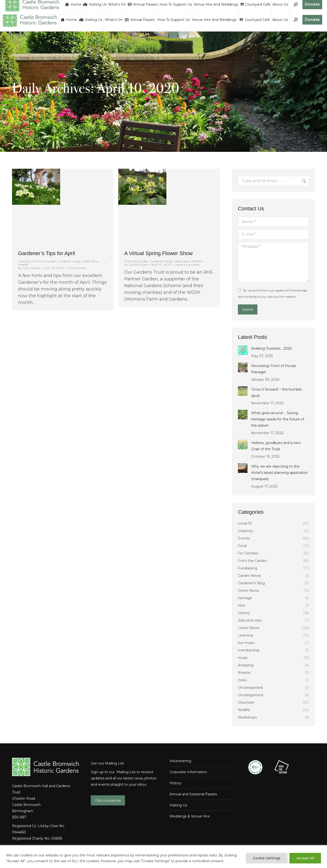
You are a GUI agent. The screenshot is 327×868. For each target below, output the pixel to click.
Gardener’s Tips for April (46, 253)
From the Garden (45, 261)
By (29, 268)
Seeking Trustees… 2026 (271, 348)
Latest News (90, 261)
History (176, 783)
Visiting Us (178, 805)
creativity (25, 261)
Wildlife (23, 265)
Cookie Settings (267, 858)
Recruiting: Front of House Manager (274, 369)
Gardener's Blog (69, 261)
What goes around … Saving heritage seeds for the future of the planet (278, 419)
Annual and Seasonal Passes (193, 794)
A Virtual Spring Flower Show (159, 253)
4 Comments (77, 268)
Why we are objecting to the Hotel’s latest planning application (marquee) (279, 473)
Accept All (305, 858)
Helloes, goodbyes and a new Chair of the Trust (276, 446)
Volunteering (180, 761)
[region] (163, 857)
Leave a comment (187, 265)
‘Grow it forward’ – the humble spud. (276, 392)
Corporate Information (188, 772)
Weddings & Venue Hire (190, 816)
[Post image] (243, 350)
